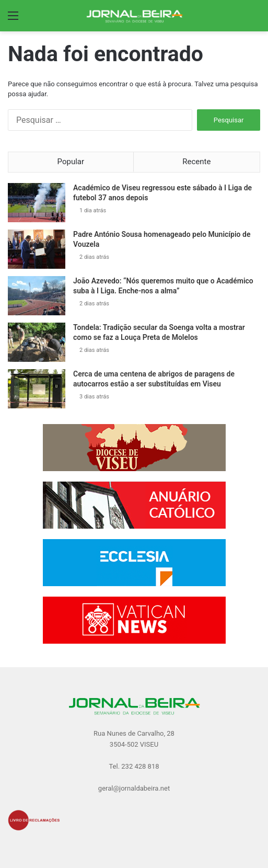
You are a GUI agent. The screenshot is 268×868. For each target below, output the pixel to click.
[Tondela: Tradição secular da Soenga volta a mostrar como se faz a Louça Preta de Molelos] (37, 342)
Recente (196, 162)
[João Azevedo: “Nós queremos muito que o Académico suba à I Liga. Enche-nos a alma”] (37, 296)
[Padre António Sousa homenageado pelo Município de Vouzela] (37, 249)
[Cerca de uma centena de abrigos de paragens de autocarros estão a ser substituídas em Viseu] (37, 389)
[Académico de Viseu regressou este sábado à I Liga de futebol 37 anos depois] (37, 203)
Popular (71, 162)
